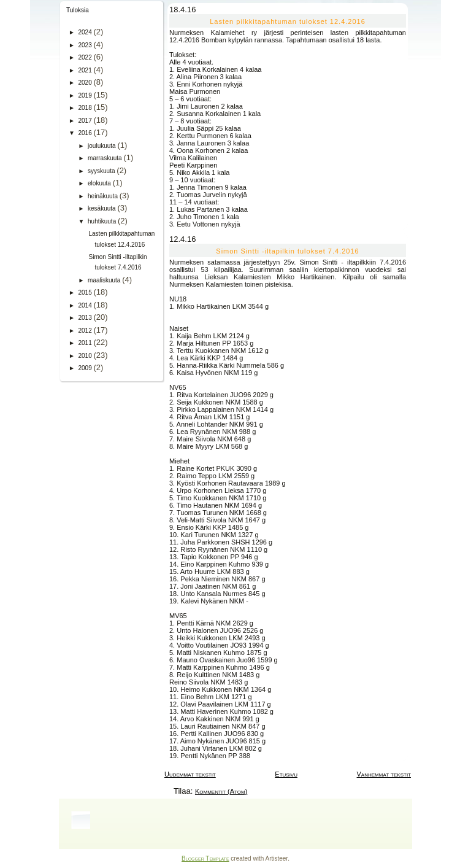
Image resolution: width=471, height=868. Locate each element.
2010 (86, 356)
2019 (86, 95)
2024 (86, 32)
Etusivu (286, 774)
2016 (86, 133)
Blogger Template (205, 858)
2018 (86, 108)
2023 (86, 45)
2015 (86, 293)
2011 (86, 343)
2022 (86, 57)
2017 (86, 121)
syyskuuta (102, 171)
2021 (86, 70)
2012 (86, 331)
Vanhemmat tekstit (384, 774)
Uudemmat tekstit (190, 774)
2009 (86, 368)
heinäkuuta (104, 196)
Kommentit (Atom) (221, 791)
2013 (86, 318)
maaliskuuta (105, 280)
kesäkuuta (102, 208)
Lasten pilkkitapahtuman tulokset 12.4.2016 (288, 21)
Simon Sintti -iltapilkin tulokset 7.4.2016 (287, 251)
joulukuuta (102, 146)
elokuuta (100, 183)
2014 (86, 305)
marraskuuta (105, 158)
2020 (86, 83)
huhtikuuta (103, 221)
